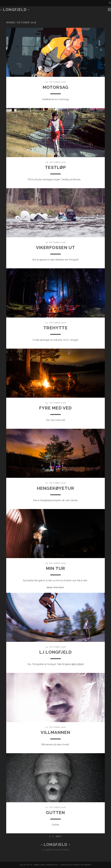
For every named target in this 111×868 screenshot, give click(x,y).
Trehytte (55, 328)
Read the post (55, 588)
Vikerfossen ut (56, 248)
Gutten (55, 813)
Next (59, 836)
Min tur (55, 568)
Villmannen (55, 732)
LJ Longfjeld (55, 652)
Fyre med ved (55, 408)
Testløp (55, 167)
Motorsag (56, 87)
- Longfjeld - (15, 10)
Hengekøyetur (55, 488)
